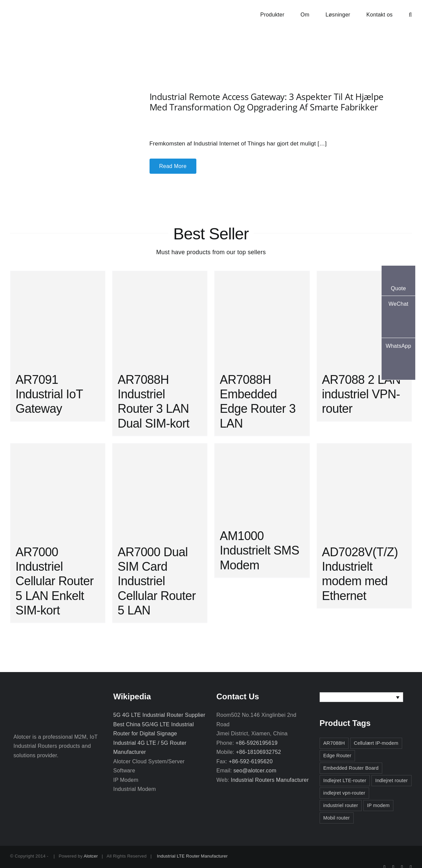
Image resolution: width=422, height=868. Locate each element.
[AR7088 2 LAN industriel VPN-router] (364, 318)
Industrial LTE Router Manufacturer (192, 856)
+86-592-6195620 (251, 761)
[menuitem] (361, 697)
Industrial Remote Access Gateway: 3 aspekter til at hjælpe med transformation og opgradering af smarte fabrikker (267, 102)
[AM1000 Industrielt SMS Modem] (262, 483)
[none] (361, 697)
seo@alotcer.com (255, 771)
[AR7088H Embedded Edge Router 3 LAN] (262, 318)
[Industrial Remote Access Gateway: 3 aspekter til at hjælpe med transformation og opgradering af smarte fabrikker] (66, 108)
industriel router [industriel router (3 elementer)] (341, 805)
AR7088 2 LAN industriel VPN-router (361, 394)
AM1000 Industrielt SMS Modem (259, 550)
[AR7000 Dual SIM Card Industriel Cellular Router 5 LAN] (160, 491)
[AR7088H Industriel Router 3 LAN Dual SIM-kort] (160, 318)
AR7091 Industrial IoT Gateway (49, 394)
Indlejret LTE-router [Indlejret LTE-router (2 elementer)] (345, 780)
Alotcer (91, 856)
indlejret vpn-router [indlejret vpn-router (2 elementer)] (344, 793)
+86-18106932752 (258, 752)
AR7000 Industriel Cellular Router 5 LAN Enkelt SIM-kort (55, 581)
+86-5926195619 (256, 743)
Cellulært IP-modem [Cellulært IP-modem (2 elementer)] (376, 743)
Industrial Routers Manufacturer (270, 780)
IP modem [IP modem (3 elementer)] (378, 805)
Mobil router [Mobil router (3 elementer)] (337, 818)
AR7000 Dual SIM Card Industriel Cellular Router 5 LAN (157, 581)
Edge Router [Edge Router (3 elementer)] (337, 756)
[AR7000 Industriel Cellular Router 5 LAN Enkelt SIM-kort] (58, 491)
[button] (410, 14)
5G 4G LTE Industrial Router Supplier (159, 715)
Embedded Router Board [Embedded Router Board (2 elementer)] (351, 768)
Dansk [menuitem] (337, 697)
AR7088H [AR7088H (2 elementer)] (334, 743)
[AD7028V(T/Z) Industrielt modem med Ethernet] (364, 491)
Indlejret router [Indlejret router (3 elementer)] (392, 780)
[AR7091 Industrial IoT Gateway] (58, 318)
